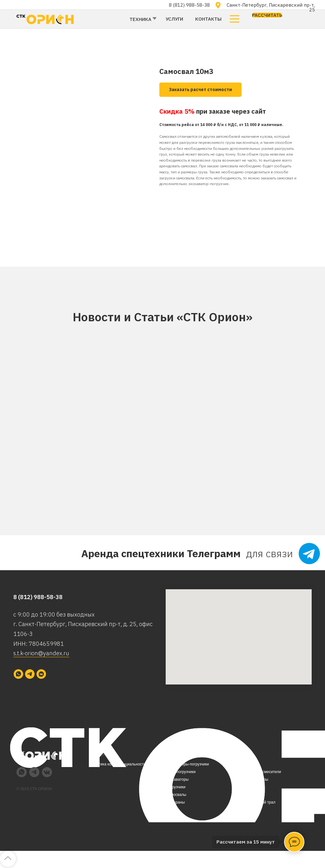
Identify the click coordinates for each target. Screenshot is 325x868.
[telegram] (30, 674)
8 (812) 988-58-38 (189, 5)
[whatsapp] (18, 674)
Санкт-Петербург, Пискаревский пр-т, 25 (271, 7)
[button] (267, 15)
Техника (140, 19)
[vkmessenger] (41, 674)
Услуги (174, 19)
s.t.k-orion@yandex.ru (41, 653)
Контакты (208, 19)
